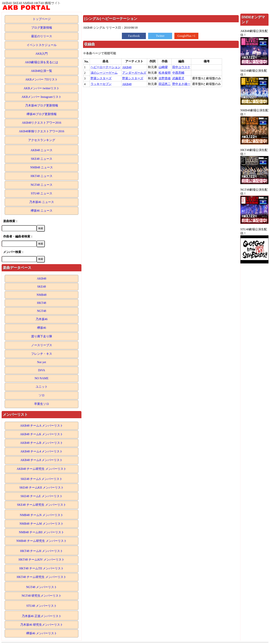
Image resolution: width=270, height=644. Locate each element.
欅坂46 (42, 328)
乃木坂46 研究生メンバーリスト (42, 625)
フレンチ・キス (42, 354)
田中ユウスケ (181, 67)
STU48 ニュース (41, 193)
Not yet (42, 362)
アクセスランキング (42, 140)
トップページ (42, 19)
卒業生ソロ (42, 404)
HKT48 (42, 303)
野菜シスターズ (101, 78)
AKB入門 (42, 54)
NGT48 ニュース (42, 185)
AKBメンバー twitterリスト (42, 88)
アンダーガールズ (134, 73)
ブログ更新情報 (42, 28)
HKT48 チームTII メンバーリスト (42, 568)
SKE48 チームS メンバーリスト (42, 479)
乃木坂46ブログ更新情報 (42, 105)
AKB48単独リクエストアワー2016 (42, 131)
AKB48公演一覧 (42, 71)
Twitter (160, 36)
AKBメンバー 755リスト (42, 79)
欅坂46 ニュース (42, 211)
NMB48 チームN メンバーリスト (42, 515)
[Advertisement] (161, 115)
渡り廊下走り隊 (42, 336)
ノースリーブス (42, 345)
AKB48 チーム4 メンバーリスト (42, 451)
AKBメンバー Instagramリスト (42, 97)
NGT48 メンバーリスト (42, 587)
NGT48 (42, 311)
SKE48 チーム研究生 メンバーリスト (41, 505)
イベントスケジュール (42, 45)
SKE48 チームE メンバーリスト (42, 496)
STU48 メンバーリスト (41, 606)
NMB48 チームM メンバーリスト (42, 524)
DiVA (42, 370)
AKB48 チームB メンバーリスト (41, 443)
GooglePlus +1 (186, 36)
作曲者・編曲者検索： (18, 236)
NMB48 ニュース (41, 167)
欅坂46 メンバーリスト (42, 633)
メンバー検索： (14, 252)
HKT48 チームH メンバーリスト (41, 551)
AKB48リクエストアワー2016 (42, 123)
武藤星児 (178, 78)
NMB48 (41, 295)
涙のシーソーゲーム (104, 73)
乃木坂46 (42, 319)
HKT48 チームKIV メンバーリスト (42, 560)
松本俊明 (165, 73)
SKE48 (41, 287)
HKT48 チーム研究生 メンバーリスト (42, 577)
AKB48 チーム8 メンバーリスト (42, 460)
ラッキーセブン (101, 84)
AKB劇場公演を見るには (42, 62)
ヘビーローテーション (106, 67)
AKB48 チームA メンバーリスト (41, 426)
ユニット (42, 387)
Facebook (134, 36)
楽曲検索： (11, 221)
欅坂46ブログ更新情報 (42, 114)
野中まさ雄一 (181, 84)
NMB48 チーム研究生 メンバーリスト (41, 541)
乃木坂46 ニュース (42, 202)
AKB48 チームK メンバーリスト (42, 434)
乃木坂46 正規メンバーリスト (42, 616)
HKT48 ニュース (42, 176)
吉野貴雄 (165, 78)
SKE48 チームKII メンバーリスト (41, 487)
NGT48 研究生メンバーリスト (42, 596)
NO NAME (41, 378)
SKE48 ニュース (41, 159)
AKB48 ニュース (42, 150)
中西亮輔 (178, 73)
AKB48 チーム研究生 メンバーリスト (42, 469)
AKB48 (42, 278)
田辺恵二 (165, 84)
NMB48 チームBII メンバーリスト (42, 532)
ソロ (42, 395)
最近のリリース (42, 36)
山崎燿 (163, 67)
